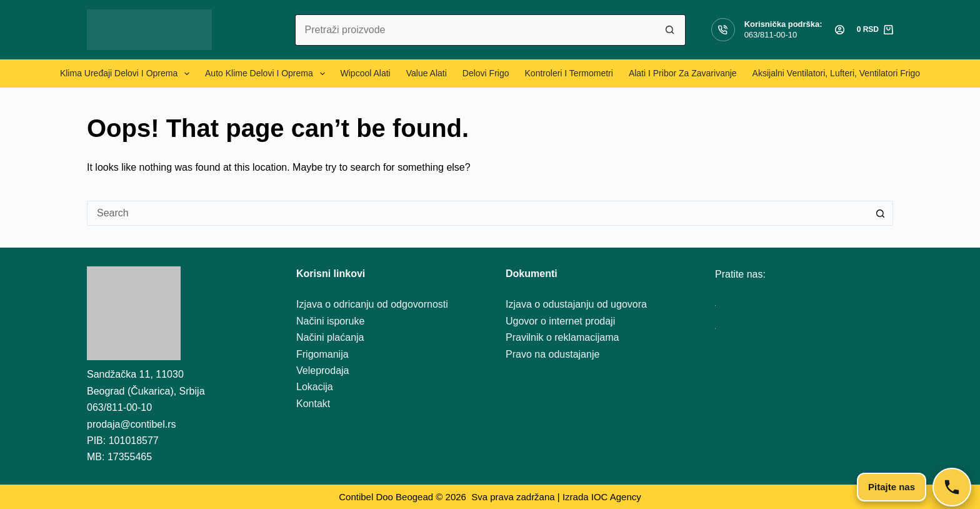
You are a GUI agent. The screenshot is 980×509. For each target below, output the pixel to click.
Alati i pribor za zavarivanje (683, 73)
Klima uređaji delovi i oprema (127, 74)
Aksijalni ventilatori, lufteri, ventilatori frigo (836, 73)
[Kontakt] (952, 487)
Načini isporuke (330, 321)
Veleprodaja (323, 370)
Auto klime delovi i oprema (267, 74)
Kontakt (313, 404)
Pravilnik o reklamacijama (562, 337)
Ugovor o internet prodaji (560, 321)
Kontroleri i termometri (569, 73)
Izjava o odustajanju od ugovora (576, 304)
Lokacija (315, 387)
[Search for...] (475, 30)
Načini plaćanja (330, 337)
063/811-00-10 (771, 35)
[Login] (840, 30)
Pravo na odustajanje (552, 354)
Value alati (427, 73)
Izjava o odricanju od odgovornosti (372, 304)
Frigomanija (322, 354)
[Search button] (670, 30)
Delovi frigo (486, 73)
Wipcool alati (366, 73)
